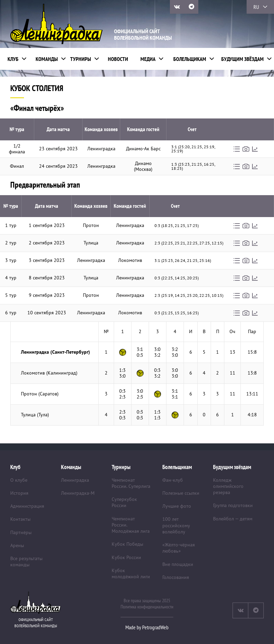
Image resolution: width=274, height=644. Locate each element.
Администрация (27, 506)
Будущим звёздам (242, 59)
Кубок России (126, 557)
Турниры (81, 59)
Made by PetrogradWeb (147, 627)
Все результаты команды (26, 561)
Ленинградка (75, 480)
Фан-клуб (173, 480)
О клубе (19, 480)
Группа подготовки (233, 505)
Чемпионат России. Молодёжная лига (131, 525)
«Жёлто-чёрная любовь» (179, 548)
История (19, 493)
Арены (17, 545)
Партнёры (21, 532)
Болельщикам (190, 59)
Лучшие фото (177, 506)
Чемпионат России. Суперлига (131, 483)
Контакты (20, 519)
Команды (47, 59)
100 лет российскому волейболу (176, 525)
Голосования (176, 577)
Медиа (148, 59)
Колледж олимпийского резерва (228, 486)
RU (256, 7)
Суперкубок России (124, 502)
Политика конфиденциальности (147, 607)
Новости (118, 59)
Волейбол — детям (233, 519)
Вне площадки (178, 564)
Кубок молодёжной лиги (131, 573)
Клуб (13, 59)
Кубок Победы (127, 544)
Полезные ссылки (181, 493)
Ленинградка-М (78, 493)
